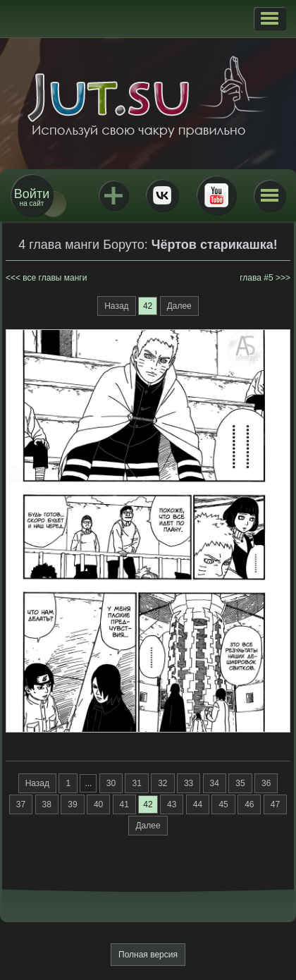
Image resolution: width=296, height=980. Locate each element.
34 (215, 783)
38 (47, 804)
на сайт (32, 197)
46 (249, 804)
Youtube (216, 195)
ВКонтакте (162, 195)
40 (98, 804)
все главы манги (55, 278)
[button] (270, 18)
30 (111, 783)
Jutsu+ (113, 195)
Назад (116, 306)
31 (136, 783)
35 (240, 783)
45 (223, 804)
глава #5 (256, 278)
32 (162, 783)
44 (198, 804)
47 (275, 804)
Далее (179, 306)
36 (266, 783)
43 (172, 804)
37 (21, 804)
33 (189, 783)
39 (72, 804)
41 (124, 804)
